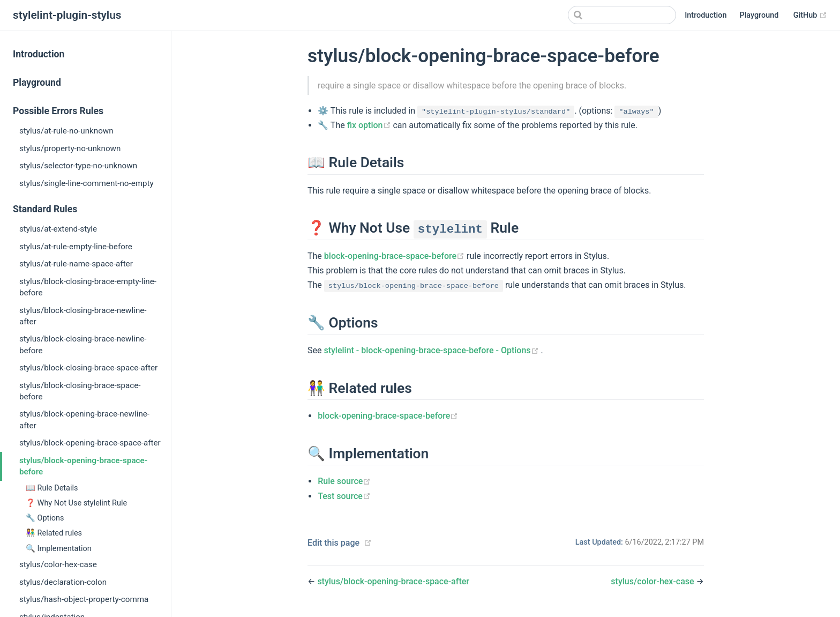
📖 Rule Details (52, 488)
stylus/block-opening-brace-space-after (90, 443)
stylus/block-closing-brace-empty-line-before (88, 287)
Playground (759, 15)
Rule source (344, 481)
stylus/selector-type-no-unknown (78, 166)
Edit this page (333, 543)
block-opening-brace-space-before (395, 256)
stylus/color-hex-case (58, 564)
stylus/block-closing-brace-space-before (80, 391)
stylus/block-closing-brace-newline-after (83, 316)
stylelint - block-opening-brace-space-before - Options (432, 350)
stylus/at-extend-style (58, 229)
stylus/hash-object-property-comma (84, 599)
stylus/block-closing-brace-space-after (88, 368)
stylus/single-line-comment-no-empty (87, 183)
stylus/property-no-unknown (70, 148)
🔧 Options (45, 518)
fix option (370, 125)
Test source (344, 496)
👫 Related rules (54, 533)
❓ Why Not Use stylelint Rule (76, 503)
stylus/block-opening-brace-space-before (83, 466)
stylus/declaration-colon (63, 582)
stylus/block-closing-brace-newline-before (83, 344)
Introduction (706, 15)
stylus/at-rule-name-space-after (76, 264)
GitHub (810, 16)
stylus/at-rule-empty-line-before (76, 247)
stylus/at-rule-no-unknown (66, 131)
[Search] (622, 15)
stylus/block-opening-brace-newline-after (84, 419)
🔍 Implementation (59, 549)
